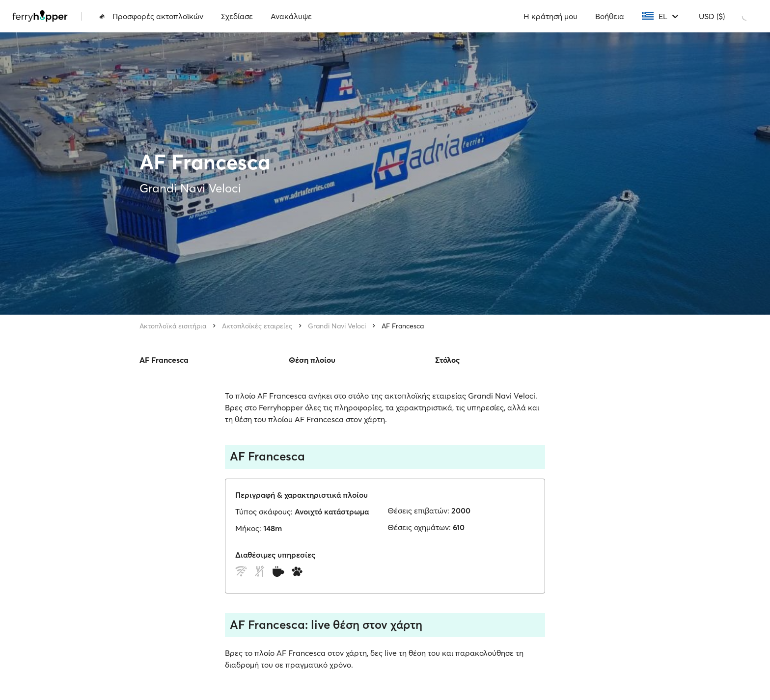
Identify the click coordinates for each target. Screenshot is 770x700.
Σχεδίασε (237, 16)
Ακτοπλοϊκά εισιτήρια (173, 326)
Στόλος (447, 360)
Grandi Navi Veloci (337, 326)
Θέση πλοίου (312, 360)
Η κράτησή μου (550, 16)
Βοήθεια (610, 16)
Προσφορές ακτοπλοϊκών (151, 16)
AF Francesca (403, 326)
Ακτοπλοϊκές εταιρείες (257, 326)
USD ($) (712, 16)
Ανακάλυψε (291, 16)
